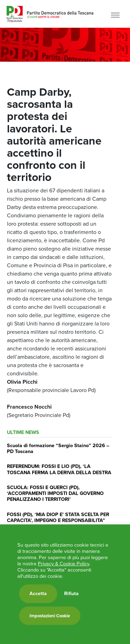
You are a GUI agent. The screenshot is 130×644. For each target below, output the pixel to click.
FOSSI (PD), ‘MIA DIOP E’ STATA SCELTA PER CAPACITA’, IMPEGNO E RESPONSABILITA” (58, 517)
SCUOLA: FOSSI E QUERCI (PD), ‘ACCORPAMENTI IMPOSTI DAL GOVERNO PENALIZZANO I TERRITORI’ (55, 493)
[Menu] (115, 15)
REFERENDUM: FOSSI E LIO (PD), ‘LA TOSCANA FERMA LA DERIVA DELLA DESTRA (59, 469)
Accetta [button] (38, 594)
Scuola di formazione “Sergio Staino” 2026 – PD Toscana (58, 448)
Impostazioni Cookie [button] (50, 616)
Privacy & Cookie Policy (63, 564)
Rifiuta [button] (71, 594)
